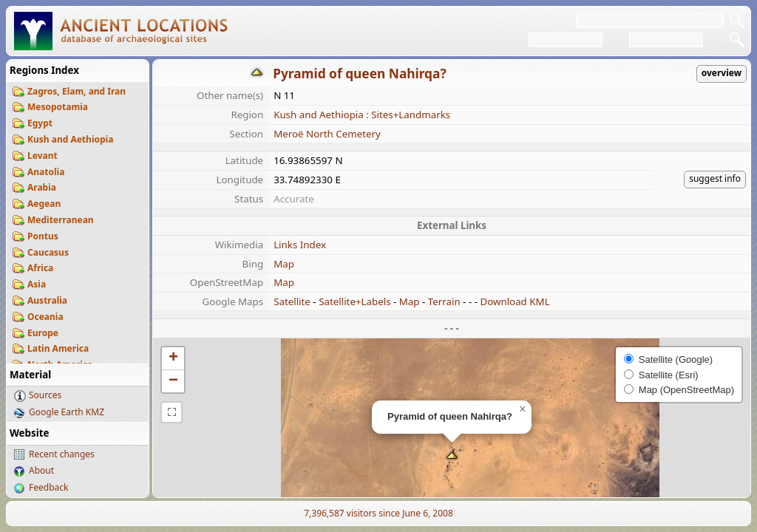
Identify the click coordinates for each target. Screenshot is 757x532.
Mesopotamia (58, 107)
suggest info (715, 178)
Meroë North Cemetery (327, 134)
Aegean (44, 204)
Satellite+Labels (354, 301)
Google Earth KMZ (67, 412)
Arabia (42, 187)
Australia (47, 300)
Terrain (444, 301)
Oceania (45, 317)
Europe (43, 333)
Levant (43, 156)
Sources (45, 395)
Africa (40, 268)
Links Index (300, 245)
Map (284, 264)
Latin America (58, 348)
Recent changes (62, 454)
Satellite (292, 301)
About (41, 470)
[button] (452, 457)
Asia (37, 284)
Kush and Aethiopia (70, 139)
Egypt (40, 123)
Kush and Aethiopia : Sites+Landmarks (362, 115)
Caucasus (48, 252)
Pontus (43, 236)
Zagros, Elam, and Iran (77, 91)
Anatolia (46, 172)
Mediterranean (61, 220)
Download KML (515, 301)
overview (722, 73)
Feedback (48, 487)
